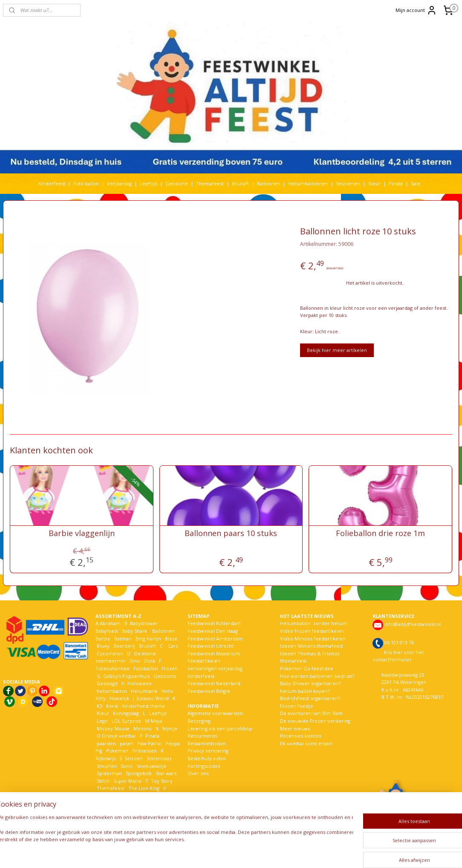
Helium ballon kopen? (305, 691)
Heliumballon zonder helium (314, 623)
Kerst (112, 706)
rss (228, 852)
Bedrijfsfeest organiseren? (310, 698)
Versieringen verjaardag (215, 668)
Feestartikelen (204, 661)
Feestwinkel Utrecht (211, 646)
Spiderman (109, 773)
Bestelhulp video (207, 758)
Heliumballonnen (308, 183)
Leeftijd (149, 183)
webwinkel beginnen (260, 852)
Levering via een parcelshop (220, 728)
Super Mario (127, 781)
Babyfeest (107, 631)
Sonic (127, 766)
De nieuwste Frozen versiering (315, 721)
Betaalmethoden (207, 743)
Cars (173, 646)
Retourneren (202, 736)
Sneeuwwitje (152, 766)
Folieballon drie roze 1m (380, 533)
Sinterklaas (159, 758)
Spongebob (139, 773)
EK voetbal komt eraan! (306, 743)
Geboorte (177, 183)
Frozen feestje (297, 706)
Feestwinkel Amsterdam (215, 639)
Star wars (166, 773)
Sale (416, 183)
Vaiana (104, 796)
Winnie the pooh (152, 803)
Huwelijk (119, 698)
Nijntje (169, 728)
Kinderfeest (52, 183)
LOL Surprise (126, 721)
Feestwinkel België (209, 691)
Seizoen (134, 758)
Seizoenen (348, 183)
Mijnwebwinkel (335, 852)
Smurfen (107, 766)
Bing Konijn (148, 639)
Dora (149, 661)
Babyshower (145, 623)
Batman (123, 639)
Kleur (374, 183)
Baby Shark (134, 631)
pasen (127, 743)
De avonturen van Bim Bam (311, 713)
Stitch (103, 781)
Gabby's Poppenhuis (126, 676)
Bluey (103, 646)
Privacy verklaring (208, 751)
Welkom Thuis (113, 803)
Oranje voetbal (119, 736)
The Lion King (143, 788)
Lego (102, 721)
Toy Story (162, 781)
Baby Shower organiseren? (310, 683)
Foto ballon (86, 183)
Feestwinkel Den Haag (213, 631)
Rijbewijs (105, 758)
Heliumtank (144, 691)
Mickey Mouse (113, 728)
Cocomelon (110, 653)
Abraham (110, 623)
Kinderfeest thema (143, 706)
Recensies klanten (301, 736)
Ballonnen (269, 183)
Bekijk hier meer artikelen (337, 350)
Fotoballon (146, 668)
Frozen (170, 668)
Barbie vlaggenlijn (82, 533)
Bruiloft (240, 183)
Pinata (396, 183)
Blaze (170, 639)
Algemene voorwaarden (215, 713)
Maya (156, 721)
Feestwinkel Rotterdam (214, 623)
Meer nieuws (295, 728)
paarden (106, 743)
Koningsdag (125, 713)
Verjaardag (119, 183)
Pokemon (117, 751)
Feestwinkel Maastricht (214, 653)
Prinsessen (144, 751)
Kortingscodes (204, 766)
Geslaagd (107, 683)
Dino (135, 661)
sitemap (210, 852)
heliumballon (112, 691)
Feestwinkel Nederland (214, 683)
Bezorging (199, 721)
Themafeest (210, 183)
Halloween (140, 683)
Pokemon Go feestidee (307, 668)
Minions (142, 728)
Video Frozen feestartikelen (312, 631)
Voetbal (152, 796)
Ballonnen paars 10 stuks (231, 533)
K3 (99, 706)
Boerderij (124, 646)
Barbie (103, 639)
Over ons (198, 773)
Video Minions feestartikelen (313, 639)
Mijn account (416, 10)
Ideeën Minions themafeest (312, 646)
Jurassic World (153, 698)
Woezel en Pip (113, 811)
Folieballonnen (113, 668)
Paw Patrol (149, 743)
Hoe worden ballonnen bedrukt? (317, 676)
